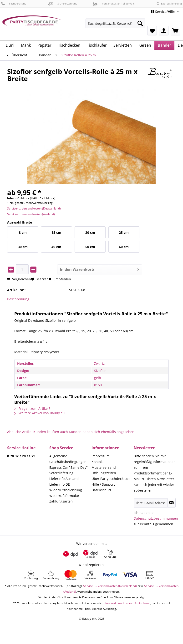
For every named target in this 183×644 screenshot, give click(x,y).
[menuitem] (115, 26)
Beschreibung (18, 299)
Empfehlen (60, 279)
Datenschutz (102, 490)
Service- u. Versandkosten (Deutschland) (34, 208)
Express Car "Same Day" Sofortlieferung (69, 470)
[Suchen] (140, 23)
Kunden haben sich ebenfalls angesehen (102, 432)
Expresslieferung (169, 3)
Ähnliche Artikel (20, 432)
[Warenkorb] (175, 31)
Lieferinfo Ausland (64, 479)
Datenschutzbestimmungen (156, 518)
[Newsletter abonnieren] (171, 503)
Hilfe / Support (103, 484)
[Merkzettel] (152, 31)
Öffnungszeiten (104, 473)
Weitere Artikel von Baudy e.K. (41, 413)
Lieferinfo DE (60, 484)
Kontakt (98, 462)
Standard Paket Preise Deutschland (127, 603)
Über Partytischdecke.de (111, 479)
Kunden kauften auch (51, 432)
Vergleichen (19, 279)
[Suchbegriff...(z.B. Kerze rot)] (115, 23)
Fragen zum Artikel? (32, 408)
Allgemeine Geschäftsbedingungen (68, 459)
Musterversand (104, 467)
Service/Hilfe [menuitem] (163, 12)
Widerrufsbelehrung (66, 490)
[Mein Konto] (164, 31)
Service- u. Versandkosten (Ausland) (31, 214)
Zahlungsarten (61, 501)
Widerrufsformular (64, 496)
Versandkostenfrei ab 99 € (114, 3)
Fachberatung (14, 3)
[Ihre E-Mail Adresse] (151, 503)
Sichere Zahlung (63, 3)
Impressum (101, 456)
